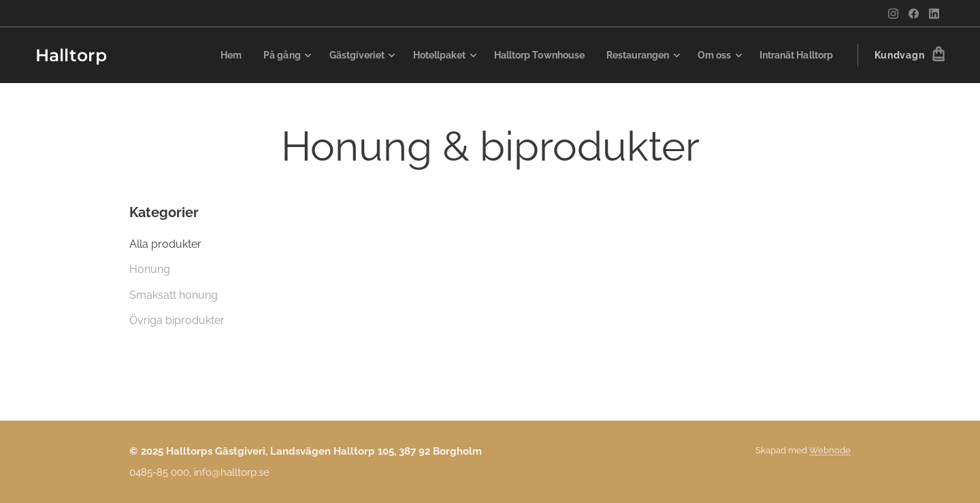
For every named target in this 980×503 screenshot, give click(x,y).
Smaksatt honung (174, 295)
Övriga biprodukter (177, 320)
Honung (150, 269)
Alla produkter (165, 244)
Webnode (830, 450)
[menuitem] (252, 55)
